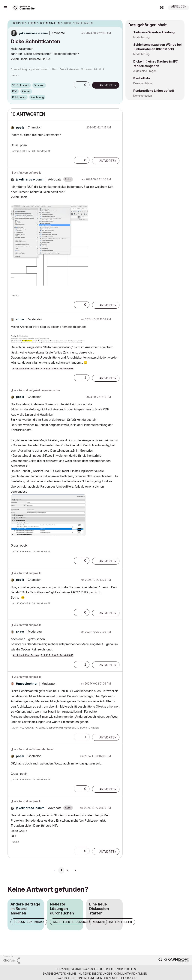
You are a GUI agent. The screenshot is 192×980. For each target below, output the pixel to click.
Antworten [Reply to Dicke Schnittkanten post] (108, 85)
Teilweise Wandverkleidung (154, 32)
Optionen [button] (117, 23)
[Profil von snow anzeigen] (20, 319)
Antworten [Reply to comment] (108, 161)
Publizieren (19, 97)
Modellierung (141, 37)
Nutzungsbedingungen (95, 974)
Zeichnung (37, 97)
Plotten (26, 91)
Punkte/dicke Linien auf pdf (154, 91)
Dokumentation (143, 83)
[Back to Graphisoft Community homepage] (25, 7)
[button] (77, 85)
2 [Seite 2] (67, 870)
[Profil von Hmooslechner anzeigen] (27, 684)
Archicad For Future (26, 369)
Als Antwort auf (27, 173)
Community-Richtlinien (131, 974)
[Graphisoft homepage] (174, 960)
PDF (15, 91)
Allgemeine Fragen (145, 71)
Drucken (39, 85)
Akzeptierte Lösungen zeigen (78, 922)
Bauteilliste (142, 78)
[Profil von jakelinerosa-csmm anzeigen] (33, 33)
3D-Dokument (21, 85)
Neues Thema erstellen (112, 922)
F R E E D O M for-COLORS (57, 369)
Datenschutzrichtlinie (60, 974)
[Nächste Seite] (75, 870)
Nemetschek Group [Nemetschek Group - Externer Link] (123, 978)
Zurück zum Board (29, 922)
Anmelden (179, 7)
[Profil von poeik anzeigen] (20, 128)
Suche (151, 8)
